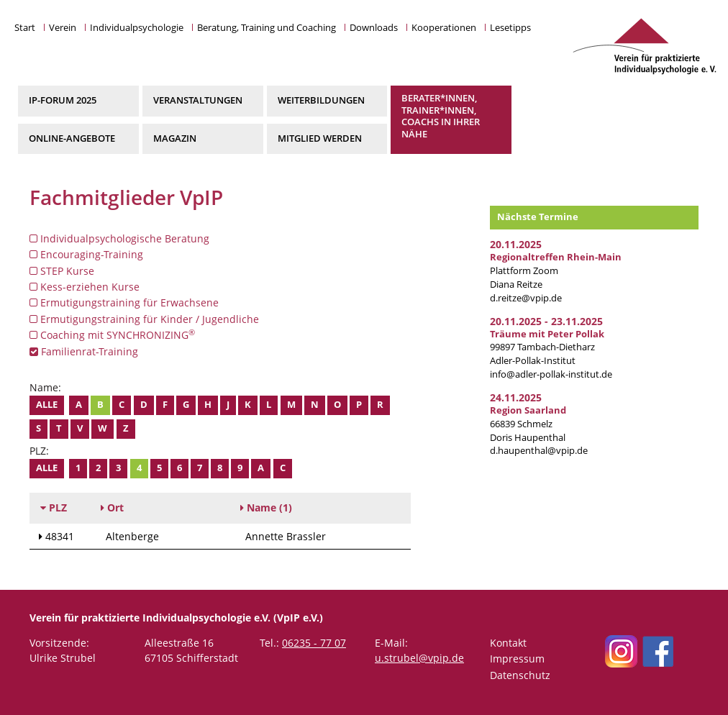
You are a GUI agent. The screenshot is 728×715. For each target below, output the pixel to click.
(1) (266, 507)
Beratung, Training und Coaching (267, 28)
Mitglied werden (320, 138)
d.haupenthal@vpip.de (539, 451)
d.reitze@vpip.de (526, 298)
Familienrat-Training (84, 351)
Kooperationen (444, 28)
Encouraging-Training (86, 254)
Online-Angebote (72, 138)
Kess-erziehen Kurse (85, 287)
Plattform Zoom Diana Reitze (556, 271)
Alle (47, 405)
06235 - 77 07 (314, 643)
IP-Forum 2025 (63, 100)
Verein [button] (63, 28)
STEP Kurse (62, 271)
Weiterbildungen (321, 100)
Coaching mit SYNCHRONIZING (112, 334)
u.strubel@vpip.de (419, 658)
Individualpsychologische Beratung (119, 238)
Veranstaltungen (198, 100)
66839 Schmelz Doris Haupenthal (528, 424)
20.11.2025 (516, 244)
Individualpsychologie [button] (137, 28)
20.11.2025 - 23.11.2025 (546, 321)
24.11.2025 (516, 397)
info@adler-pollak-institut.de (551, 374)
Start (25, 28)
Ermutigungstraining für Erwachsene (124, 302)
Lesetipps (510, 28)
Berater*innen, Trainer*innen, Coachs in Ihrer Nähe (441, 116)
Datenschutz (520, 675)
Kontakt (508, 643)
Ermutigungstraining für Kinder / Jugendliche (144, 319)
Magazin (175, 138)
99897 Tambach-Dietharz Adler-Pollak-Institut (547, 348)
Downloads (374, 28)
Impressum (517, 659)
